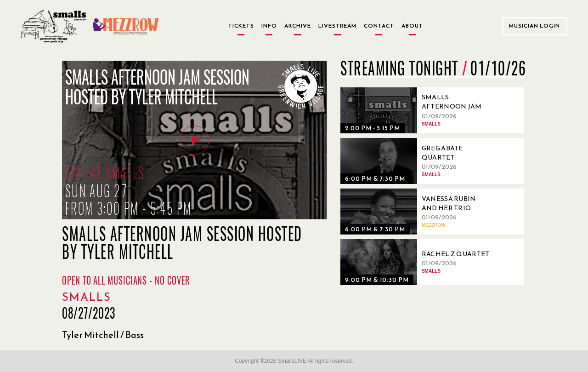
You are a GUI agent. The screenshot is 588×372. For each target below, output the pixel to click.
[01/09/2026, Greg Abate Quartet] (418, 161)
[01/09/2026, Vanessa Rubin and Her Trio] (418, 212)
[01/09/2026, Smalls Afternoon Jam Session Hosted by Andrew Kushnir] (418, 110)
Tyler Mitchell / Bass (103, 335)
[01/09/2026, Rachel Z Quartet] (418, 262)
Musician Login (534, 26)
